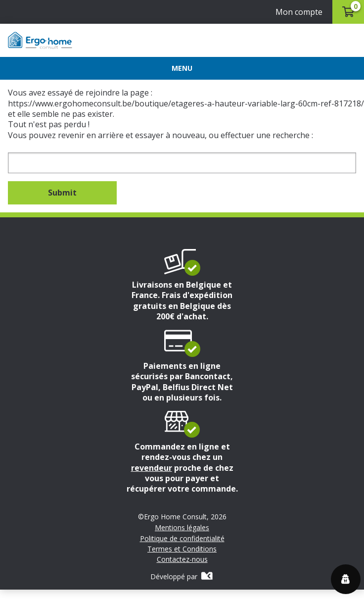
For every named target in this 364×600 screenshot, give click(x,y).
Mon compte (299, 12)
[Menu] (182, 68)
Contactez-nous (182, 559)
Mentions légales (182, 528)
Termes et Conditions (182, 549)
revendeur (152, 468)
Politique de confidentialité (182, 539)
